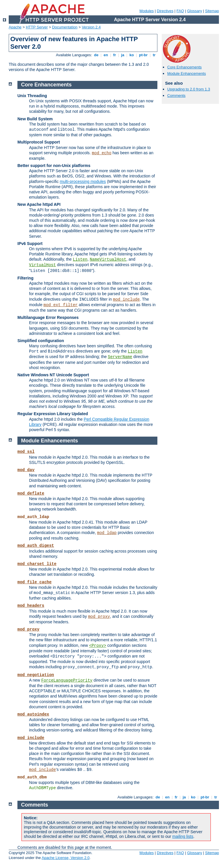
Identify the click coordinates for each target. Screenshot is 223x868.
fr (115, 55)
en (106, 55)
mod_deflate (31, 493)
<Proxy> (98, 646)
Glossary (194, 11)
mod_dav (26, 470)
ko (132, 55)
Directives (165, 11)
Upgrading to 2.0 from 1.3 (189, 89)
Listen (80, 259)
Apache (15, 27)
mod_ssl (26, 452)
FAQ (180, 11)
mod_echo (101, 153)
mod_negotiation (36, 675)
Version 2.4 (91, 27)
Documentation (65, 27)
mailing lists (183, 836)
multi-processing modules (83, 181)
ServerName (120, 357)
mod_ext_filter (61, 305)
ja (123, 55)
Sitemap (212, 11)
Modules (146, 11)
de (96, 55)
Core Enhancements (185, 67)
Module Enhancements (187, 73)
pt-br (143, 55)
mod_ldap (107, 533)
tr (154, 55)
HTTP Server (37, 27)
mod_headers (31, 606)
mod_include (126, 299)
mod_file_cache (35, 582)
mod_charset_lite (37, 564)
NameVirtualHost (108, 259)
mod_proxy (99, 617)
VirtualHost (42, 265)
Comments (176, 96)
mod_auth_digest (36, 546)
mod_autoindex (33, 714)
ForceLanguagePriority (67, 680)
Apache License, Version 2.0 (65, 858)
